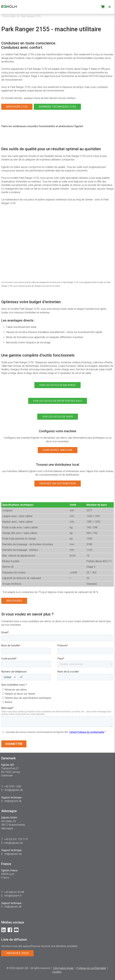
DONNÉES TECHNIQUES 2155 (57, 107)
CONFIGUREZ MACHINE (58, 450)
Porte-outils (9, 16)
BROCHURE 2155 (17, 107)
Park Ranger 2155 (31, 16)
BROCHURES (14, 601)
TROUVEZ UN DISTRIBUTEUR (58, 483)
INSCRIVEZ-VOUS (17, 953)
